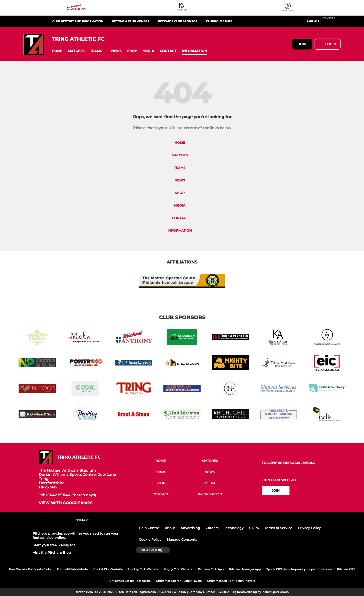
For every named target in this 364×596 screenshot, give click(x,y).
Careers (212, 528)
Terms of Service (278, 528)
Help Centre (149, 528)
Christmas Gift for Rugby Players (179, 581)
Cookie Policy (150, 540)
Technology (234, 528)
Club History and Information (78, 21)
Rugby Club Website (178, 569)
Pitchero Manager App (245, 569)
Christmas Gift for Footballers (130, 581)
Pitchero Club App (211, 569)
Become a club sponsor (178, 21)
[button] (57, 51)
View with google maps (66, 503)
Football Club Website (72, 569)
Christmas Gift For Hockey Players (231, 581)
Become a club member (131, 21)
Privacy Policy (309, 528)
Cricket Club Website (108, 569)
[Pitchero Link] (331, 23)
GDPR (254, 528)
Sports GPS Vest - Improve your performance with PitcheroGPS (311, 569)
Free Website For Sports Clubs (30, 569)
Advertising (190, 528)
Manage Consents (182, 540)
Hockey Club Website (143, 569)
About (170, 528)
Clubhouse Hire (219, 21)
